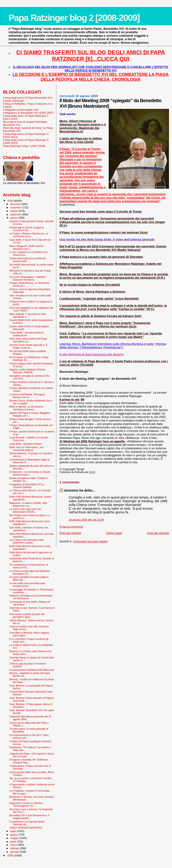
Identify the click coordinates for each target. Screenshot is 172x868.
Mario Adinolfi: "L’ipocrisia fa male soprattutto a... (27, 315)
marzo (14, 845)
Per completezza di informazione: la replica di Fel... (29, 566)
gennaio (15, 852)
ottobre (15, 211)
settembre (16, 214)
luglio (14, 831)
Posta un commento (71, 527)
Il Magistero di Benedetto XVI (21, 110)
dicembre (16, 204)
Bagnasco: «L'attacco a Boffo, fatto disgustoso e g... (28, 504)
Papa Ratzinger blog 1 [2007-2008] (24, 146)
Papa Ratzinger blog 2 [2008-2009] (74, 18)
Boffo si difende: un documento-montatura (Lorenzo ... (27, 408)
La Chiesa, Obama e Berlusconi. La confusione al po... (29, 235)
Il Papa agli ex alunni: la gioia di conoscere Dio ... (26, 229)
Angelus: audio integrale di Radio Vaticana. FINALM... (27, 371)
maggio (15, 838)
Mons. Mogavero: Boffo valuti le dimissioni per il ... (26, 247)
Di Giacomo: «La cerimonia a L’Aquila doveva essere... (30, 473)
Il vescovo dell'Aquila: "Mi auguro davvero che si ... (27, 396)
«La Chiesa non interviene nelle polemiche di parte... (26, 541)
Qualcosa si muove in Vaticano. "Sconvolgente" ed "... (26, 804)
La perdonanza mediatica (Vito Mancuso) (32, 670)
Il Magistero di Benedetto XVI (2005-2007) (28, 113)
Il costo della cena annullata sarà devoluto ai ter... (27, 585)
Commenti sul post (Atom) (90, 541)
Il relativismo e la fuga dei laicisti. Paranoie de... (27, 823)
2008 (11, 855)
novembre (16, 207)
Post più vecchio (158, 533)
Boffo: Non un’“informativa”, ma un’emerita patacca (26, 449)
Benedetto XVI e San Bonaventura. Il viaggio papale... (29, 817)
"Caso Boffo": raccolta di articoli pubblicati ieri (26, 334)
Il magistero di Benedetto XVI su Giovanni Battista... (27, 486)
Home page (114, 533)
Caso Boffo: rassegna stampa (25, 444)
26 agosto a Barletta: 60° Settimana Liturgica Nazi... (29, 761)
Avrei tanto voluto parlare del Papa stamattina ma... (28, 340)
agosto (14, 218)
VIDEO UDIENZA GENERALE (26, 828)
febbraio (15, 848)
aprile (14, 842)
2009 (11, 201)
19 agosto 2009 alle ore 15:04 (86, 520)
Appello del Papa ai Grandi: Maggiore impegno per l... (30, 414)
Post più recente (70, 533)
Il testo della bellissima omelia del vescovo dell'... (27, 260)
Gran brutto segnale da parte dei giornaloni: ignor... (27, 615)
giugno (14, 835)
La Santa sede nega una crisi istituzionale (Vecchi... (25, 510)
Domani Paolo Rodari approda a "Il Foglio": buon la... (28, 346)
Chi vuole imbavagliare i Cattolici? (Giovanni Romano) (28, 278)
